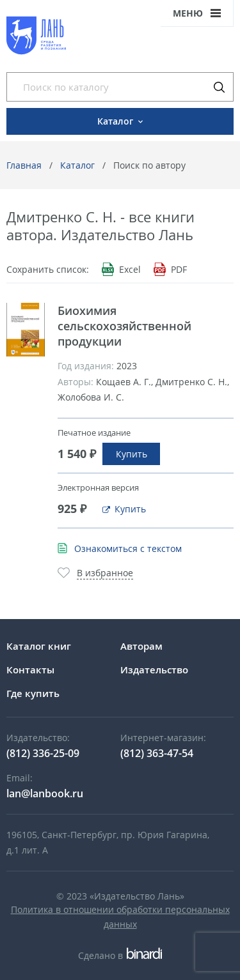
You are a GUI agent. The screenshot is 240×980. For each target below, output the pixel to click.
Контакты (30, 670)
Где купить (33, 693)
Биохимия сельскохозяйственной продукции (124, 326)
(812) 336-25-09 (43, 753)
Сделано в (120, 955)
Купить (132, 454)
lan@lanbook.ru (45, 793)
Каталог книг (39, 646)
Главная (24, 165)
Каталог (77, 165)
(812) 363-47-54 (157, 753)
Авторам (141, 646)
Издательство (154, 670)
